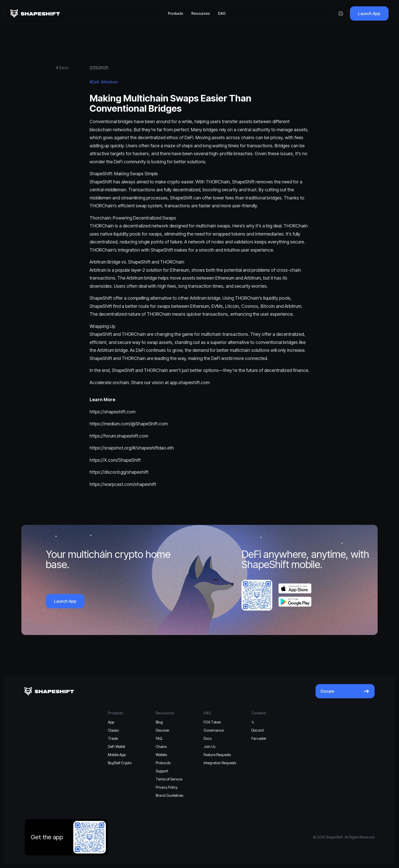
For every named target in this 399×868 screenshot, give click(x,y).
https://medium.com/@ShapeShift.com (129, 424)
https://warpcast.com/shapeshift (123, 484)
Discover (163, 730)
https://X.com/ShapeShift (115, 460)
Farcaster (259, 738)
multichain (206, 226)
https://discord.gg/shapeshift (119, 472)
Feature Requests (217, 755)
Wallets (161, 755)
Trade (113, 738)
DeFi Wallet (117, 747)
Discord (258, 730)
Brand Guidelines (169, 795)
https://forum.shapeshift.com (119, 436)
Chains (161, 747)
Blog (159, 722)
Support (162, 771)
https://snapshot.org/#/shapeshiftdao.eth (132, 448)
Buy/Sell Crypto (120, 763)
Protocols (163, 763)
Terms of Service (169, 779)
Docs (208, 738)
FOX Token (212, 722)
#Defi (94, 82)
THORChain (218, 182)
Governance (214, 730)
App (111, 722)
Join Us (209, 747)
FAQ (159, 738)
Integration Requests (220, 763)
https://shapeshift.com (112, 412)
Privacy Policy (167, 787)
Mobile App (117, 755)
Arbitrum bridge (205, 298)
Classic (113, 730)
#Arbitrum (110, 82)
